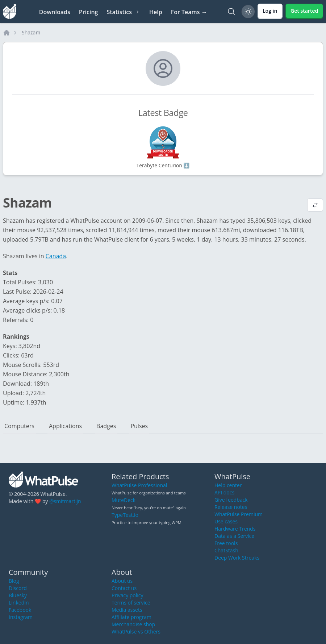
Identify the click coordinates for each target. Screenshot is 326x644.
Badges (106, 426)
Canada (56, 256)
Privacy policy (128, 595)
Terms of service (131, 603)
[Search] (231, 12)
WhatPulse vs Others (136, 632)
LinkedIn (19, 603)
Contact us (124, 588)
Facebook (20, 610)
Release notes (231, 507)
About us (122, 581)
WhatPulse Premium (239, 514)
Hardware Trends (235, 529)
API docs (224, 492)
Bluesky (18, 595)
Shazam (31, 32)
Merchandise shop (133, 624)
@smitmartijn (65, 501)
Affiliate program (131, 617)
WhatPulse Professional (139, 485)
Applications (65, 426)
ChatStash (226, 550)
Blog (14, 581)
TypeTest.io (125, 515)
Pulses (139, 426)
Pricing (89, 12)
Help (156, 12)
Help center (228, 485)
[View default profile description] (315, 206)
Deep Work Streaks (237, 558)
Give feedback (231, 500)
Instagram (21, 617)
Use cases (226, 521)
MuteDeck (124, 500)
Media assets (127, 610)
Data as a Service (234, 536)
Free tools (226, 543)
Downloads (55, 12)
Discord (18, 588)
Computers (19, 426)
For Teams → (189, 12)
